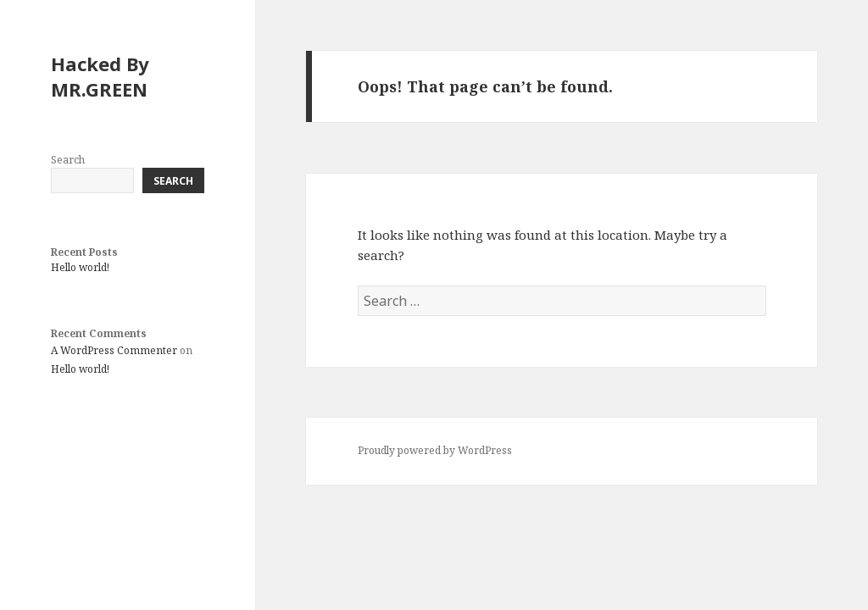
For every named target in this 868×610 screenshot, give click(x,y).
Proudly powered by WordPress (435, 450)
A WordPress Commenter (114, 350)
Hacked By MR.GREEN (100, 76)
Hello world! (80, 267)
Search (68, 160)
